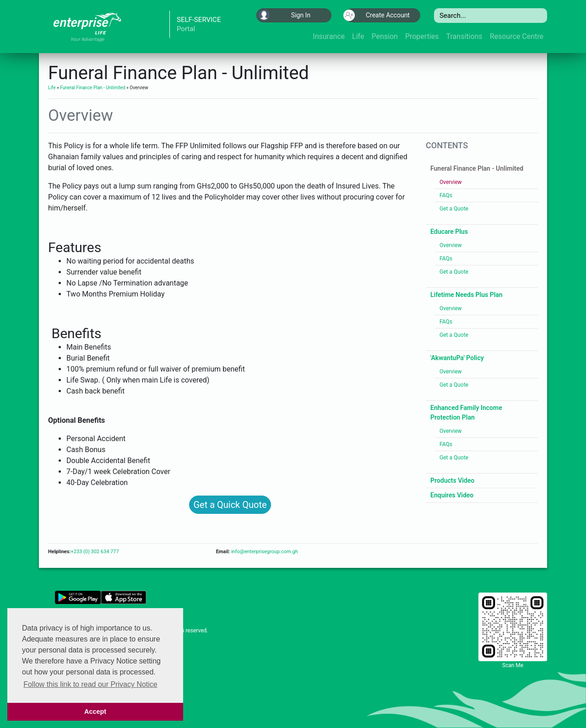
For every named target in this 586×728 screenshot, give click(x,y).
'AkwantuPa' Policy (457, 358)
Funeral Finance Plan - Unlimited (92, 88)
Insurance (329, 36)
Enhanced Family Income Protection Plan (466, 413)
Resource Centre (517, 36)
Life (358, 36)
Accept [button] (95, 712)
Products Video (452, 480)
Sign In (284, 15)
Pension (384, 36)
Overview (451, 182)
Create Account (377, 15)
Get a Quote (454, 209)
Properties (422, 36)
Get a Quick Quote (230, 505)
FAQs (446, 195)
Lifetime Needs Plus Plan (467, 295)
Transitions (464, 36)
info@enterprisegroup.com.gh (264, 552)
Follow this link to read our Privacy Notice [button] (90, 684)
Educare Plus (449, 232)
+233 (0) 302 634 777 (95, 552)
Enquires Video (452, 495)
